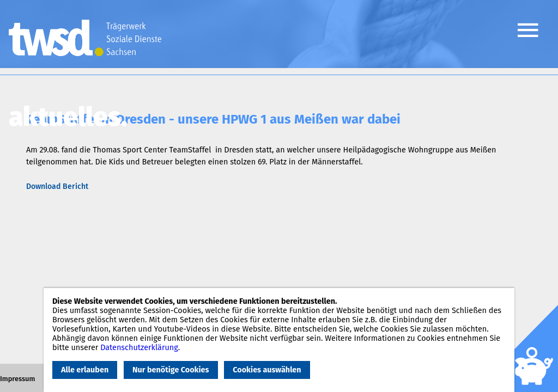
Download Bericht (57, 186)
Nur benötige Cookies (171, 370)
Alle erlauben (85, 370)
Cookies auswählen (267, 370)
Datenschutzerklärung (139, 348)
